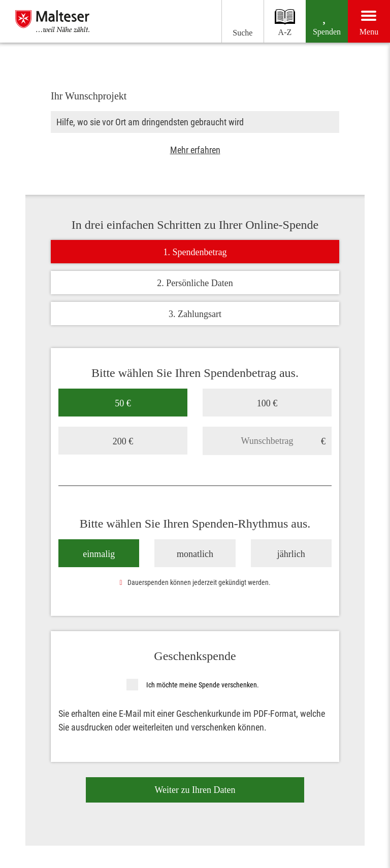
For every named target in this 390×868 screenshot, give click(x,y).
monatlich (195, 553)
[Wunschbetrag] (267, 440)
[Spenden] (320, 21)
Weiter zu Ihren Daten (195, 789)
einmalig (99, 553)
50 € (123, 403)
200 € (123, 441)
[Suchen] (226, 21)
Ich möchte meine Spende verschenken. (203, 684)
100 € (267, 403)
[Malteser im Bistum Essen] (78, 21)
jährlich (291, 553)
